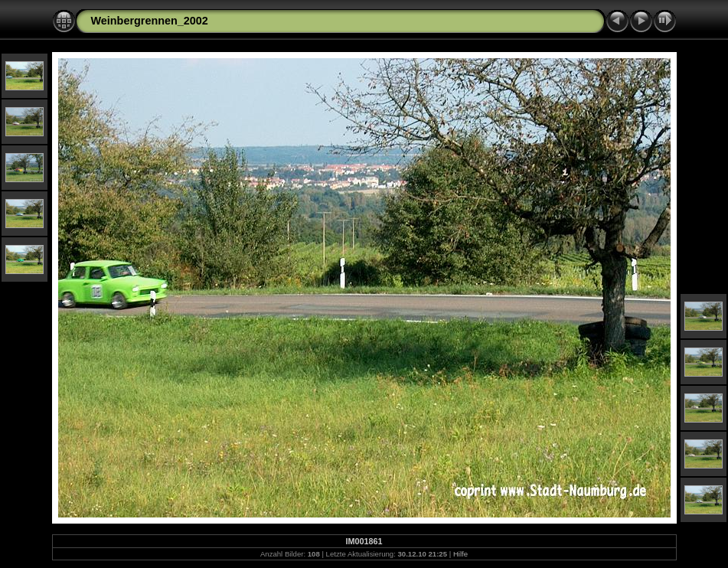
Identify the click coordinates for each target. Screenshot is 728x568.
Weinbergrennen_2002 (150, 21)
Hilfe (460, 554)
